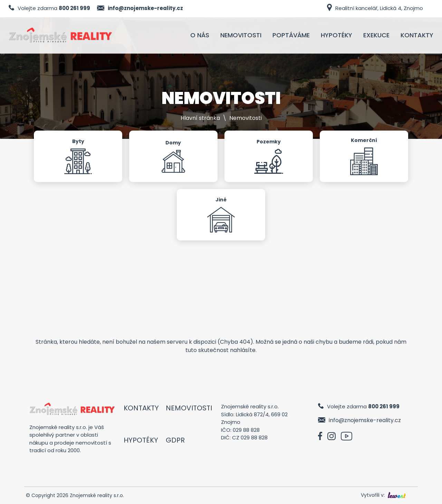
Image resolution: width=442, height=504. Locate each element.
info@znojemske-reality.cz (145, 8)
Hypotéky (141, 440)
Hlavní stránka (200, 118)
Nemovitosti (189, 408)
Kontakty (141, 408)
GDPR (175, 440)
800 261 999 (74, 8)
